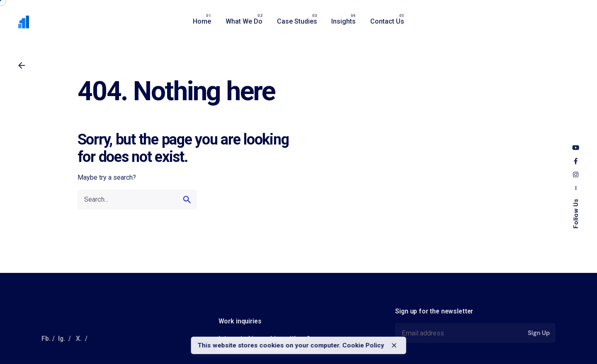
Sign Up (539, 333)
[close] (394, 345)
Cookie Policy (363, 345)
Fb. (46, 339)
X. (79, 339)
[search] (187, 200)
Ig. (62, 339)
